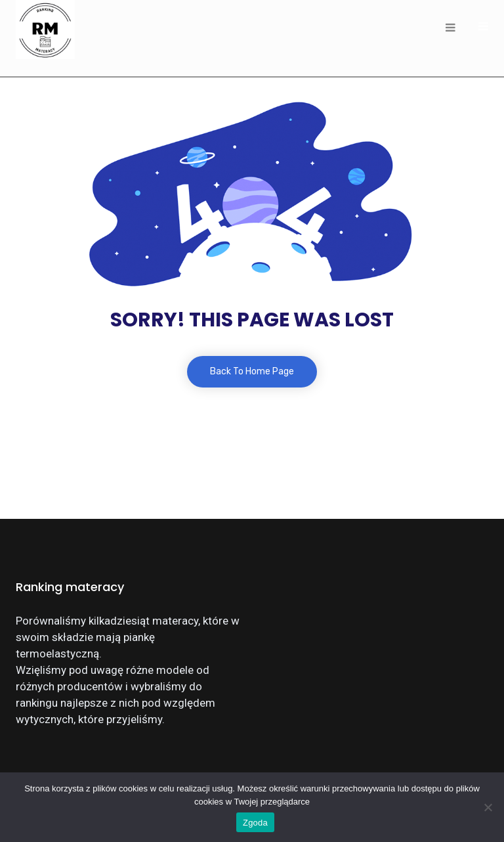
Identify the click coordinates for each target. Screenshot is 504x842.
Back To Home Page (252, 371)
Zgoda (255, 823)
